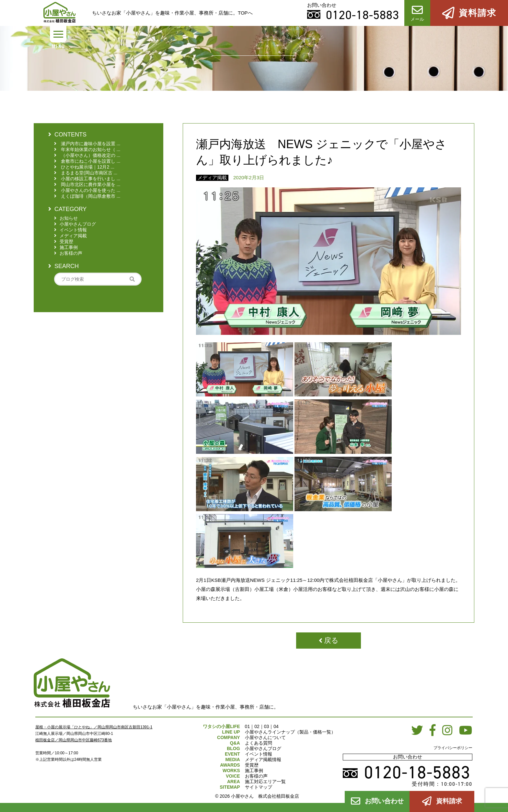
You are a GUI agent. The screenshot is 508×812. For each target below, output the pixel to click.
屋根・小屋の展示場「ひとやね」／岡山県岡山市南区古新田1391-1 (94, 727)
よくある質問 (259, 743)
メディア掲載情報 (263, 759)
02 (257, 726)
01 (248, 726)
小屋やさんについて (265, 737)
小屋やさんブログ (263, 748)
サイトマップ (259, 787)
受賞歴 (252, 765)
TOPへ (245, 13)
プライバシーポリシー (453, 748)
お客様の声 (256, 776)
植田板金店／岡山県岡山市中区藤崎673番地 (74, 740)
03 (267, 726)
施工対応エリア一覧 (265, 782)
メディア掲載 (212, 177)
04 (276, 726)
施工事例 (254, 771)
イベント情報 (259, 754)
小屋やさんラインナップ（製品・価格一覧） (290, 732)
